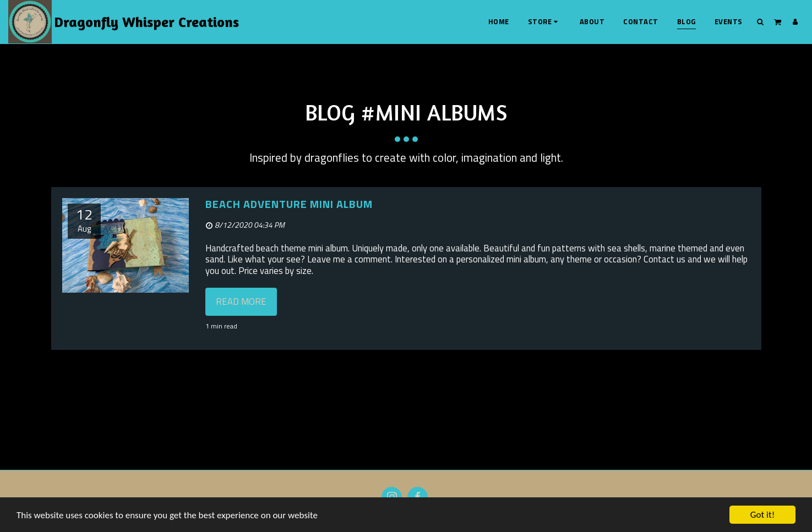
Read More (241, 301)
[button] (761, 21)
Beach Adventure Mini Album (289, 204)
